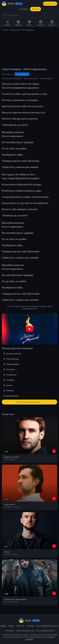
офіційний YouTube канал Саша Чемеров (31, 306)
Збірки (11, 626)
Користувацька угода (25, 631)
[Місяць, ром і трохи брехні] (29, 582)
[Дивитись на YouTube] (29, 329)
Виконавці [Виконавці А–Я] (50, 4)
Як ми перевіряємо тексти (47, 626)
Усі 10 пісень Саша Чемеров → (29, 402)
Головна (5, 30)
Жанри (3, 626)
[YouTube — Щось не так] (54, 499)
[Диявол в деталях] (29, 440)
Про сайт (20, 626)
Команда (30, 626)
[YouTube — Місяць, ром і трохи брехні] (54, 593)
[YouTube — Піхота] (54, 546)
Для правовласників (45, 631)
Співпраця (10, 631)
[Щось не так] (29, 488)
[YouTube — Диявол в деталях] (54, 451)
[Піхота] (29, 535)
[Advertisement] (29, 50)
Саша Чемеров (15, 30)
